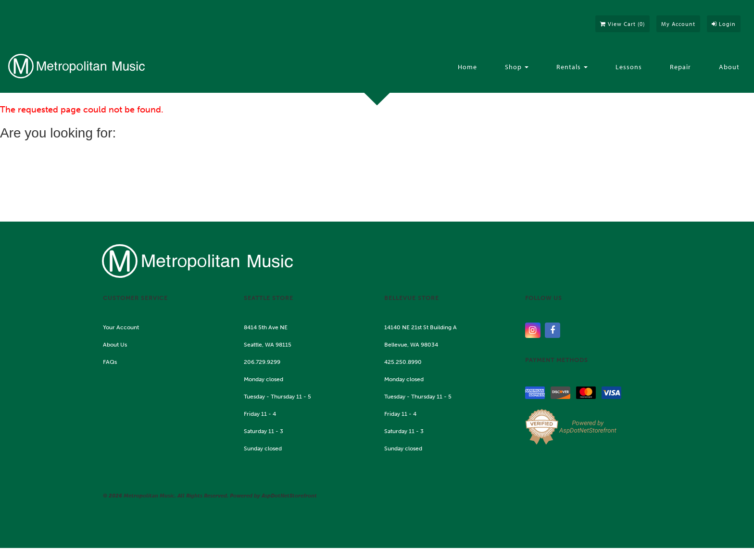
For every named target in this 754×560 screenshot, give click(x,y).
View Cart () (622, 24)
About (729, 67)
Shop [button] (517, 67)
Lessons (629, 67)
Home (467, 67)
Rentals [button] (572, 67)
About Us (115, 345)
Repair (680, 67)
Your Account (121, 327)
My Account (678, 24)
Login (724, 24)
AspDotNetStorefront (289, 496)
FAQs (110, 362)
